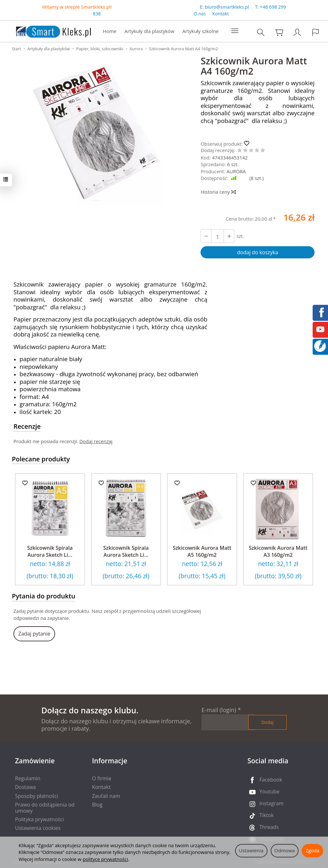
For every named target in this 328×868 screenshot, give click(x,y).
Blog (97, 805)
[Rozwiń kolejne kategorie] (235, 31)
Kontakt (221, 14)
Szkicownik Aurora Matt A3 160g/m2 (278, 551)
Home (110, 31)
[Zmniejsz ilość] (229, 236)
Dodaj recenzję (96, 441)
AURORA (236, 171)
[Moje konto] (297, 32)
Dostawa (25, 787)
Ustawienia (251, 850)
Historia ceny (218, 192)
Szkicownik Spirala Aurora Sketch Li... (50, 551)
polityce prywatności (105, 859)
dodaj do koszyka (258, 252)
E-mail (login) (219, 710)
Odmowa (285, 850)
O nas (200, 14)
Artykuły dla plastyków (149, 31)
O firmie (102, 778)
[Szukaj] (261, 32)
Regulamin (28, 778)
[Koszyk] (279, 32)
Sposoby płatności (37, 796)
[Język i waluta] (316, 32)
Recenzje (27, 426)
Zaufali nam (106, 796)
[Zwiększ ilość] (206, 236)
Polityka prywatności (40, 819)
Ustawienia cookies (38, 828)
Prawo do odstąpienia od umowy (45, 808)
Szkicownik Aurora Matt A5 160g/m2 (202, 551)
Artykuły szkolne (200, 31)
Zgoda (312, 850)
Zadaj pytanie (34, 634)
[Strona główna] (47, 31)
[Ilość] (217, 236)
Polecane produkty (41, 459)
